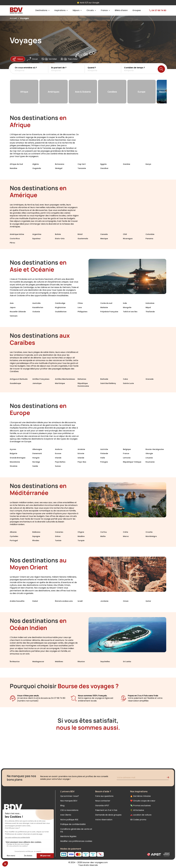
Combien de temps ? (134, 68)
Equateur (36, 239)
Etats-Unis (60, 239)
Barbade (104, 379)
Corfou (104, 532)
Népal (148, 307)
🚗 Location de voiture (141, 815)
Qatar (148, 601)
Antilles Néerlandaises (65, 379)
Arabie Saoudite (17, 601)
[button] (32, 69)
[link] (154, 10)
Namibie (14, 168)
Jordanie (104, 601)
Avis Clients (66, 815)
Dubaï (35, 601)
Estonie (81, 453)
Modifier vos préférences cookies (76, 841)
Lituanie (149, 458)
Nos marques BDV (69, 801)
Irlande (58, 458)
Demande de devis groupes (108, 815)
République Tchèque (132, 462)
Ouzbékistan (61, 312)
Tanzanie (82, 168)
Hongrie (36, 458)
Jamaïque (37, 383)
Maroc (126, 536)
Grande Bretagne (18, 458)
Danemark (37, 453)
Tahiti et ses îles (130, 312)
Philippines (82, 312)
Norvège (36, 462)
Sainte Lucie (128, 383)
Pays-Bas (82, 462)
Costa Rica (15, 239)
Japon (13, 307)
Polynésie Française (109, 312)
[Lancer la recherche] (161, 69)
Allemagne (37, 449)
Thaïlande (150, 312)
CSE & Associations (69, 810)
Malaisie (104, 307)
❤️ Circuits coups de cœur (143, 801)
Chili (125, 234)
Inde (125, 303)
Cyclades (14, 536)
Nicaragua (128, 239)
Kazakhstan (38, 307)
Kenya (148, 164)
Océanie (36, 312)
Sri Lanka (127, 662)
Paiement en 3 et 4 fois (106, 810)
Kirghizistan (60, 307)
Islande (81, 458)
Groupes (137, 10)
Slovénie (14, 466)
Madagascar (38, 662)
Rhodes (36, 540)
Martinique (60, 383)
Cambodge (60, 303)
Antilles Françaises (41, 379)
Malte (103, 536)
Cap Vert (82, 164)
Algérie (36, 164)
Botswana (60, 164)
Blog (62, 806)
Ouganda (37, 168)
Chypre (81, 532)
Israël (80, 601)
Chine (80, 303)
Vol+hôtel (49, 59)
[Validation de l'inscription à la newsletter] (169, 778)
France (126, 453)
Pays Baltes (60, 462)
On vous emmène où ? (26, 68)
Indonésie (150, 303)
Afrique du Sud (16, 164)
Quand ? (92, 68)
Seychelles (105, 662)
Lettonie (127, 458)
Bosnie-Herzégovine (155, 449)
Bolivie (58, 234)
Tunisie (58, 540)
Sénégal (59, 168)
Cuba (125, 379)
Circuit (32, 59)
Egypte (103, 164)
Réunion (81, 662)
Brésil (80, 234)
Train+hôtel (69, 59)
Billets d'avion (121, 10)
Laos (80, 307)
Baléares (36, 532)
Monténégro (151, 536)
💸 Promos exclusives (140, 806)
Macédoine (15, 462)
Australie (36, 303)
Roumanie (150, 462)
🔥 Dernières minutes (140, 796)
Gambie (127, 164)
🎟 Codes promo (138, 820)
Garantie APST (102, 806)
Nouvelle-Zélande (18, 312)
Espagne (36, 536)
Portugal (14, 540)
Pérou (12, 243)
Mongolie (127, 307)
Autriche (104, 449)
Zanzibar (104, 168)
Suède (35, 466)
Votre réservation (104, 820)
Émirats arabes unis (64, 601)
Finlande (104, 453)
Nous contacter (103, 801)
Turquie (81, 540)
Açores (13, 449)
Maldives (59, 662)
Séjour (18, 59)
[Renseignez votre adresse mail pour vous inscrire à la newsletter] (143, 778)
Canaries (59, 532)
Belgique (127, 449)
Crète (126, 532)
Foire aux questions (104, 796)
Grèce (58, 536)
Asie (12, 303)
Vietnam (14, 316)
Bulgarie (14, 453)
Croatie (149, 532)
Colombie (150, 234)
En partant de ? (59, 68)
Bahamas (82, 379)
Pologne (104, 462)
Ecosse (58, 453)
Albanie (13, 532)
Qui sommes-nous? (70, 796)
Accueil (13, 18)
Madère (81, 536)
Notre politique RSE (69, 820)
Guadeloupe (15, 383)
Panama (149, 239)
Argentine (37, 234)
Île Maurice (15, 662)
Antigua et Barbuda (19, 379)
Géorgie (149, 453)
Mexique (104, 239)
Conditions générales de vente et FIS (76, 830)
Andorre (59, 449)
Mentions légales (68, 836)
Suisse (58, 466)
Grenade (150, 379)
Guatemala (83, 239)
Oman (126, 601)
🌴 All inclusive (137, 810)
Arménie (81, 449)
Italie (103, 458)
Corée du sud (106, 303)
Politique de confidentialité (73, 824)
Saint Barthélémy (108, 383)
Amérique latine (17, 234)
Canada (104, 234)
